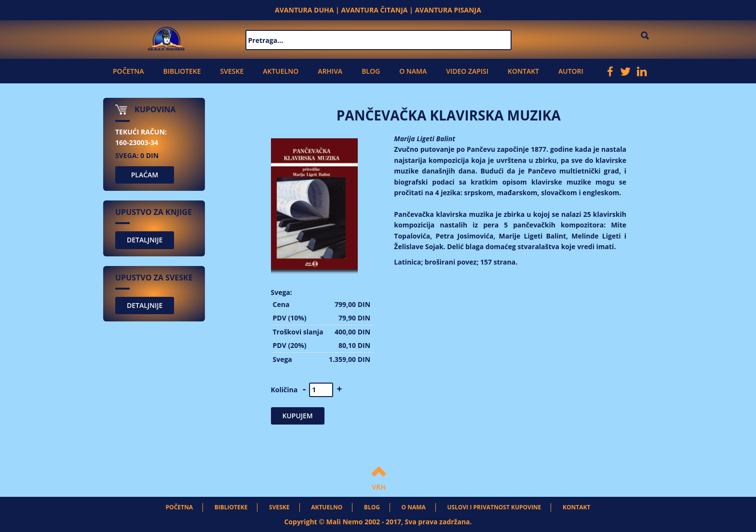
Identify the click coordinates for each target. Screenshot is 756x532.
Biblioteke (182, 71)
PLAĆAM (145, 175)
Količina (284, 390)
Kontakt (523, 71)
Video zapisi (467, 71)
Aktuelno (281, 71)
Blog (371, 71)
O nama (413, 71)
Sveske (232, 71)
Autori (571, 71)
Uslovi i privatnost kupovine (494, 507)
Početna (128, 71)
